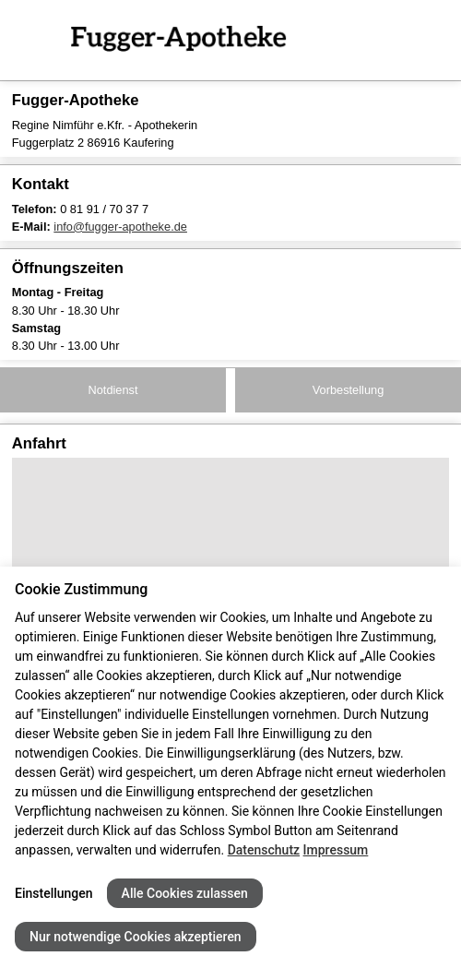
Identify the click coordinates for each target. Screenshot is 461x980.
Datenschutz (264, 850)
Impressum (336, 850)
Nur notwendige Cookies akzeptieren (136, 937)
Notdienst (112, 390)
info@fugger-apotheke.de (120, 227)
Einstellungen (54, 893)
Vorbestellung (349, 390)
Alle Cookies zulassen (185, 893)
